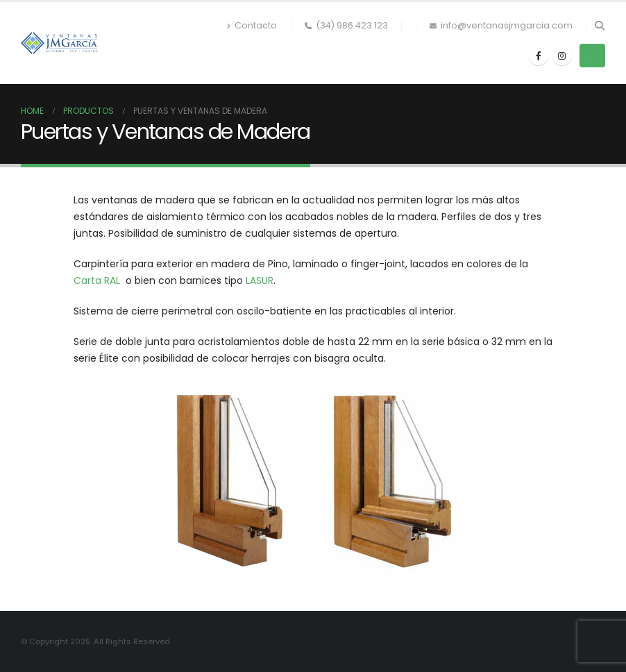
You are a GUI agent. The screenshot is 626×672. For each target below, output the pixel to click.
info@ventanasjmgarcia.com (501, 25)
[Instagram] (562, 56)
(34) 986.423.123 (346, 25)
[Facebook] (539, 56)
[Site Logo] (59, 43)
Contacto (252, 25)
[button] (599, 26)
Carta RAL (97, 280)
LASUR (260, 280)
